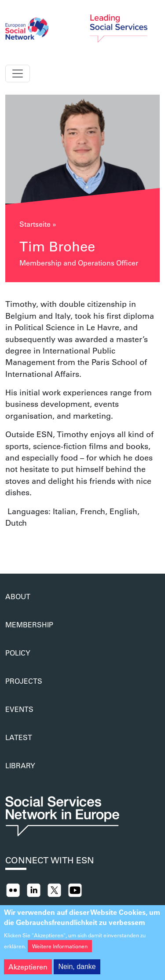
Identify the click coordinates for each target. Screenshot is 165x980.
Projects (24, 681)
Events (19, 709)
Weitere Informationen (60, 951)
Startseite (35, 224)
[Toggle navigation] (18, 74)
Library (20, 765)
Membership (29, 624)
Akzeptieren (28, 972)
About (18, 596)
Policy (18, 653)
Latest (19, 737)
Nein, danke (77, 972)
